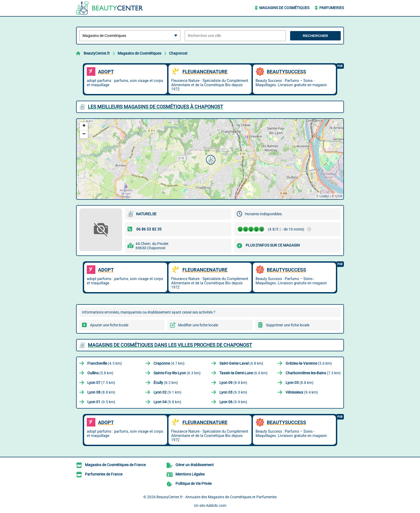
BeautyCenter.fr (97, 53)
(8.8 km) (233, 383)
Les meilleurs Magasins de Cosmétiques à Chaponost (155, 107)
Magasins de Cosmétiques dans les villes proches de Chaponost (170, 345)
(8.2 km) (166, 383)
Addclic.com (216, 506)
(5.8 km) (100, 373)
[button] (210, 159)
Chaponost (178, 53)
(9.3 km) (233, 392)
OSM (339, 196)
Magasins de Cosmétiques (284, 8)
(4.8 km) (241, 363)
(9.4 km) (302, 392)
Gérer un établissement (195, 465)
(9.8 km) (167, 402)
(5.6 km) (309, 363)
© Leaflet (322, 196)
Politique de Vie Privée (194, 484)
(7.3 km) (313, 373)
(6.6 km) (243, 373)
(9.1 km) (167, 392)
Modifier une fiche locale (198, 325)
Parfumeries (332, 8)
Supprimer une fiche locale (288, 325)
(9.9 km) (233, 402)
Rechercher (315, 36)
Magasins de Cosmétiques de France (115, 465)
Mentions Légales (190, 474)
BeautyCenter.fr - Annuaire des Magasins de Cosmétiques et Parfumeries (217, 497)
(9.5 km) (101, 402)
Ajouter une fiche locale (109, 325)
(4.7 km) (169, 363)
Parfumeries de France (104, 474)
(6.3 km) (177, 373)
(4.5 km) (105, 363)
